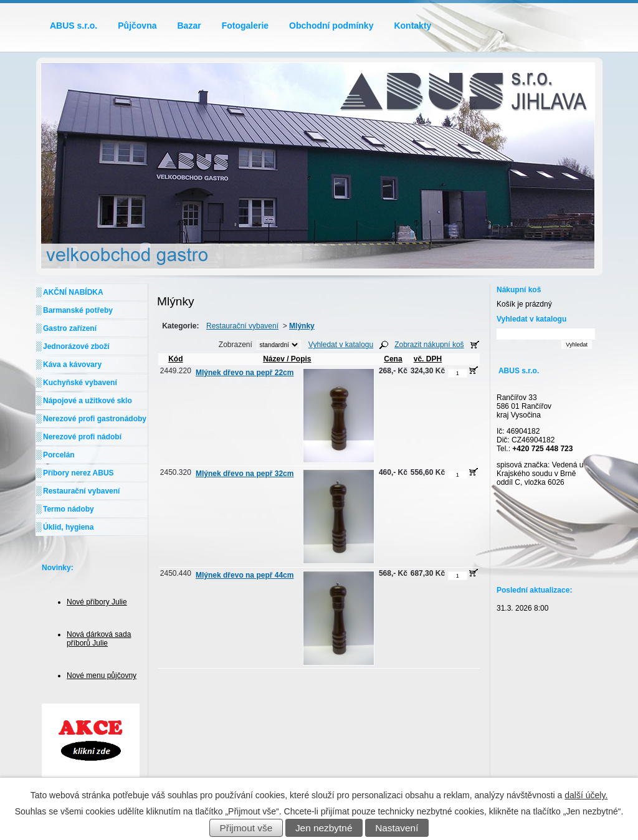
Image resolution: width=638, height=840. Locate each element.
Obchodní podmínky (331, 26)
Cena (393, 359)
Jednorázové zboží (76, 346)
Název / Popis (285, 359)
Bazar (189, 26)
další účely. (586, 795)
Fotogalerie (245, 26)
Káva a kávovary (72, 365)
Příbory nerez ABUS (79, 473)
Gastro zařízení (70, 328)
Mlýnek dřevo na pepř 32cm (245, 474)
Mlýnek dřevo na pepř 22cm (245, 373)
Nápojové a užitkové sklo (88, 401)
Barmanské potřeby (78, 310)
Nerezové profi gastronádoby (95, 419)
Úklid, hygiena (68, 527)
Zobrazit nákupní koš (429, 345)
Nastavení (397, 828)
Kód (175, 359)
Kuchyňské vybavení (80, 383)
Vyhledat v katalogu (341, 345)
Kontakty (412, 26)
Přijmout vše (246, 828)
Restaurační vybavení (242, 326)
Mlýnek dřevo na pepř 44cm (245, 575)
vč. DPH (428, 359)
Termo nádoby (69, 509)
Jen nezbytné (324, 828)
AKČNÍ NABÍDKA (73, 292)
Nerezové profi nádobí (82, 437)
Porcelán (59, 455)
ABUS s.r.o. (74, 26)
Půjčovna (137, 26)
